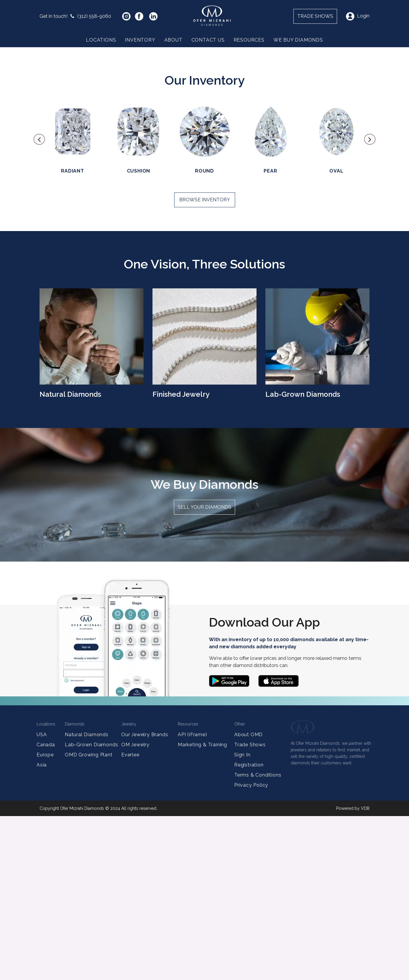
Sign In (242, 919)
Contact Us (208, 40)
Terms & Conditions (258, 939)
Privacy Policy (251, 949)
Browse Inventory (205, 364)
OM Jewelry (135, 909)
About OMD (248, 898)
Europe (45, 919)
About (173, 40)
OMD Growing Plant (89, 919)
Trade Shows (250, 909)
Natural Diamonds (87, 898)
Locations (101, 40)
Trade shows (315, 16)
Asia (42, 929)
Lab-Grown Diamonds (91, 909)
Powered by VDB (353, 972)
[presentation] (39, 303)
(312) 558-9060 (75, 16)
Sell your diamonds (204, 671)
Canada (46, 909)
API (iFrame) (192, 898)
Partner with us (67, 152)
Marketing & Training (202, 909)
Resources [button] (249, 40)
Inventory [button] (140, 40)
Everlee (130, 919)
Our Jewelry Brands (145, 898)
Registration (249, 929)
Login (358, 16)
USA (42, 898)
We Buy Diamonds (298, 40)
